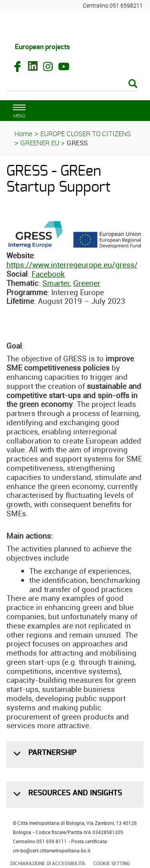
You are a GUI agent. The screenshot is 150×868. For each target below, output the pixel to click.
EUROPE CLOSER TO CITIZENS (86, 134)
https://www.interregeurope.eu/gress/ (72, 265)
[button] (18, 754)
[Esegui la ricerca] (133, 84)
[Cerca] (72, 84)
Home (23, 134)
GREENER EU (41, 143)
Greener (87, 283)
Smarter (56, 283)
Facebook (48, 274)
